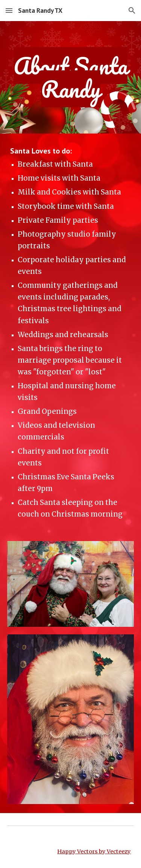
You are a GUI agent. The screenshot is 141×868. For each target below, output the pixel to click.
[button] (9, 10)
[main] (71, 77)
